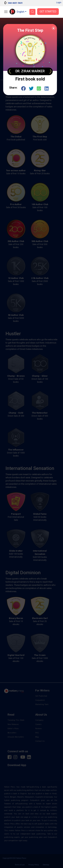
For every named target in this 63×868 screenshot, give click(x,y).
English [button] (21, 12)
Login (59, 3)
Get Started (48, 12)
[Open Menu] (6, 12)
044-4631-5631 (15, 3)
